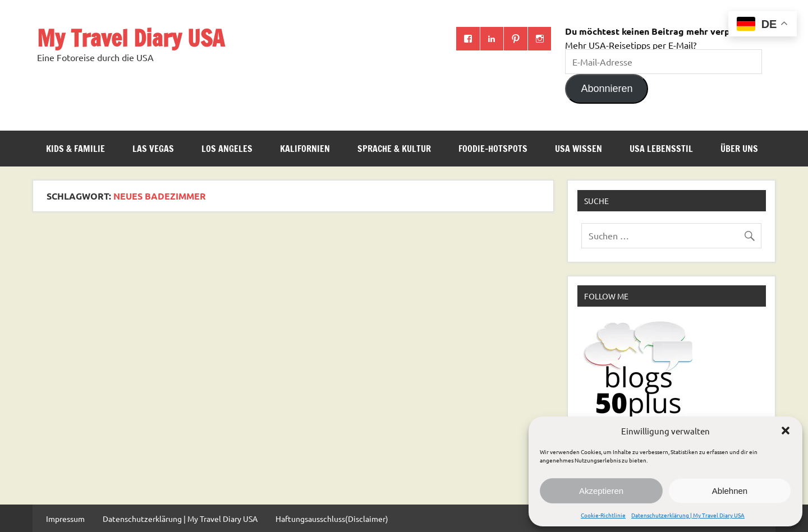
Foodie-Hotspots (493, 149)
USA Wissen (579, 149)
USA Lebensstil (661, 149)
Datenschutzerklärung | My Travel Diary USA (688, 515)
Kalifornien (305, 149)
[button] (786, 431)
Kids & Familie (75, 149)
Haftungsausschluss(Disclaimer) (332, 519)
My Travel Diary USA (131, 38)
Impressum (65, 519)
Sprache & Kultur (394, 149)
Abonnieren (607, 89)
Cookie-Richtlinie (603, 515)
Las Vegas (153, 149)
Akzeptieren (601, 491)
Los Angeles (227, 149)
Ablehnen (730, 491)
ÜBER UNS (739, 149)
